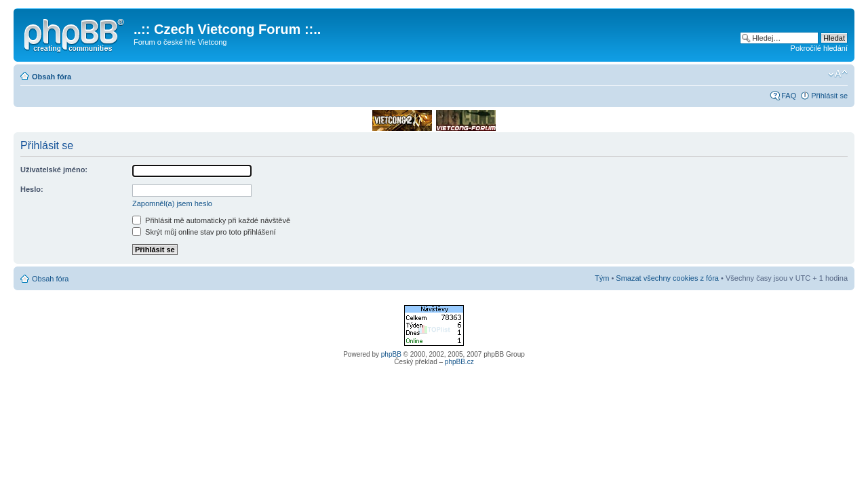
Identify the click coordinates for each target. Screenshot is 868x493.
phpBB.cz (459, 362)
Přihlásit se (829, 96)
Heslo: (32, 189)
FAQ (789, 96)
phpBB (391, 354)
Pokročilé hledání (819, 48)
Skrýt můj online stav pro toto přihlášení (204, 232)
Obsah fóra (52, 77)
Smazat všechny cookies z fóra (667, 278)
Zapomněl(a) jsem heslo (172, 203)
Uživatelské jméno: (54, 170)
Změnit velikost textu (838, 74)
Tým (602, 278)
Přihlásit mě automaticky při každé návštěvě (211, 220)
